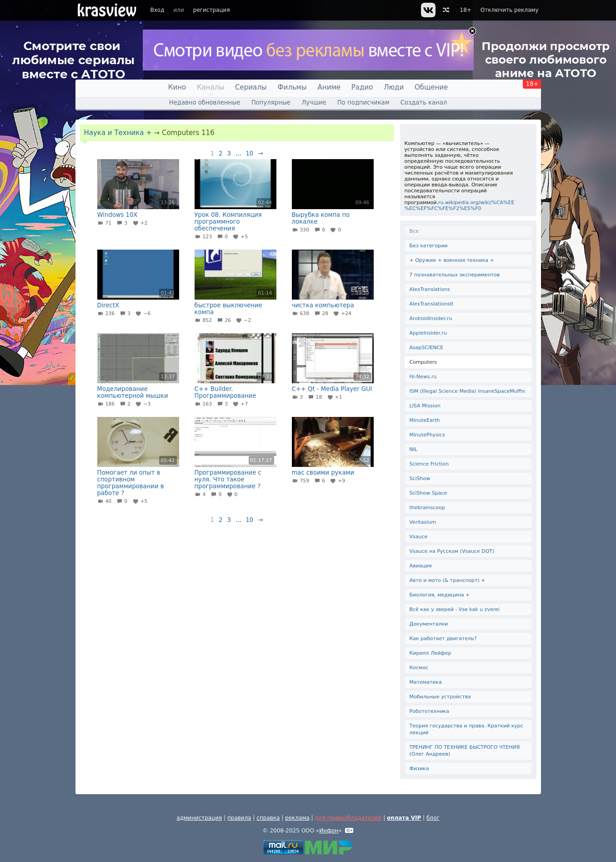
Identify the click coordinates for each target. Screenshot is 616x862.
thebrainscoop (428, 508)
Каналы (210, 87)
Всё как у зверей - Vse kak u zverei (455, 609)
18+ (466, 10)
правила (239, 818)
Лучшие (314, 103)
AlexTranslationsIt (432, 304)
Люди (394, 87)
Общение (431, 87)
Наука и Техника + (118, 133)
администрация (199, 818)
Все (414, 231)
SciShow (420, 479)
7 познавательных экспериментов (455, 275)
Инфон (329, 831)
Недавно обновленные (205, 103)
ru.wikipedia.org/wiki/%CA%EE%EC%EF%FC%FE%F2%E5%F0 (460, 205)
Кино (177, 87)
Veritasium (423, 522)
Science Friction (429, 464)
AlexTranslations (430, 289)
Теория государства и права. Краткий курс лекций (466, 729)
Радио (362, 87)
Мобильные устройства (440, 697)
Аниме (329, 87)
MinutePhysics (427, 435)
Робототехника (429, 711)
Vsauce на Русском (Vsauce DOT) (452, 551)
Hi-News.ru (423, 377)
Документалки (429, 624)
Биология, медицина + (440, 595)
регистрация (212, 10)
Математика (426, 682)
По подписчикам (363, 103)
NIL (414, 449)
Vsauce (419, 537)
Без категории (429, 246)
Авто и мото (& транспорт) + (448, 580)
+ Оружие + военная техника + (452, 260)
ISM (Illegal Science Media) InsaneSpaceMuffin (468, 391)
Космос (419, 668)
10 (249, 153)
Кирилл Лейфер (431, 653)
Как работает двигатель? (443, 639)
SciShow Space (428, 493)
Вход (158, 10)
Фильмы (292, 87)
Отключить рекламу (510, 10)
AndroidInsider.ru (431, 318)
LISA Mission (425, 406)
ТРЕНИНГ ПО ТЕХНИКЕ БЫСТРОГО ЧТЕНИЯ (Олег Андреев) (465, 751)
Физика (419, 769)
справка (268, 818)
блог (433, 818)
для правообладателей (348, 818)
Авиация (421, 566)
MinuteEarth (425, 420)
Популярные (271, 103)
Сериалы (251, 87)
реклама (297, 818)
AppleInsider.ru (428, 333)
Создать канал (424, 103)
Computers (423, 362)
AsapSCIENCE (427, 348)
